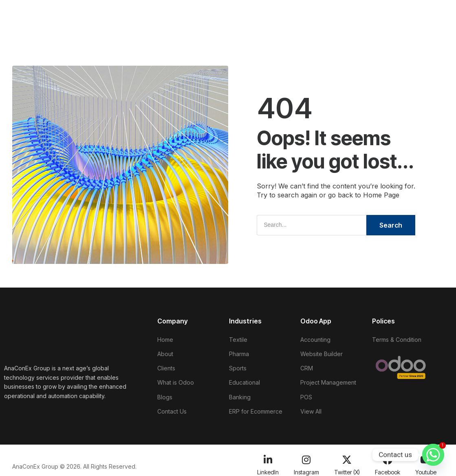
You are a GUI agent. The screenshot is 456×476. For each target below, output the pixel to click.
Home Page (381, 195)
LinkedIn (268, 469)
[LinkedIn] (268, 457)
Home (89, 12)
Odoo (180, 12)
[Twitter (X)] (347, 457)
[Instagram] (306, 457)
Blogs (250, 12)
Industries (215, 12)
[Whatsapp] (433, 455)
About (119, 12)
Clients (150, 12)
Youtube (426, 469)
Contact (92, 29)
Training (283, 12)
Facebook (388, 469)
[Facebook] (388, 457)
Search (391, 225)
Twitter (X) (347, 469)
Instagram (306, 469)
